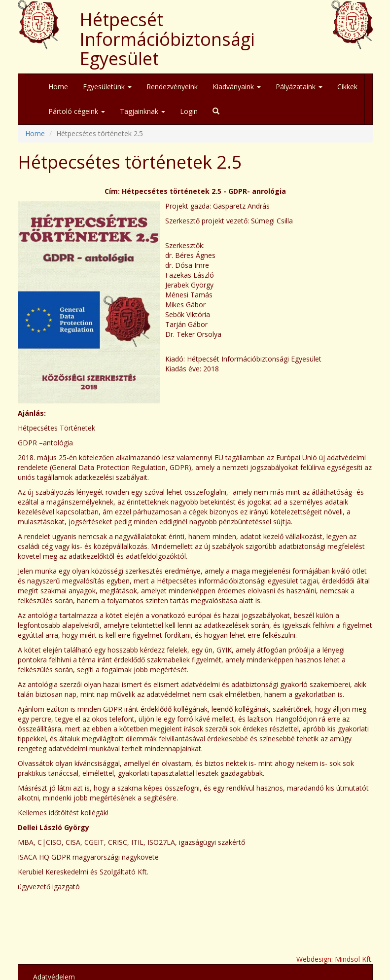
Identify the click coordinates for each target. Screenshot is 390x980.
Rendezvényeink (172, 87)
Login (189, 111)
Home (58, 87)
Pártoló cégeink (77, 111)
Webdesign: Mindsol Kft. (335, 959)
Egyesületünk (107, 87)
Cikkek (347, 87)
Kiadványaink (237, 87)
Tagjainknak (142, 111)
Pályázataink (299, 87)
